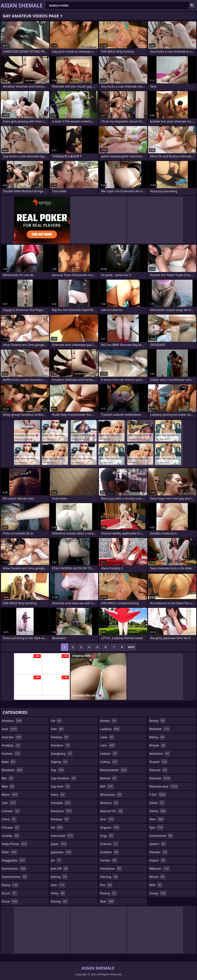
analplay (11, 745)
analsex (11, 754)
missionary (111, 795)
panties (109, 860)
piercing (109, 877)
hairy (58, 795)
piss (106, 885)
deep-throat (15, 844)
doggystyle (14, 860)
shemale (160, 778)
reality (157, 721)
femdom (61, 745)
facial (10, 901)
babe (9, 762)
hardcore (61, 811)
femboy (60, 737)
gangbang (62, 754)
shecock (158, 770)
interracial (62, 836)
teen (157, 819)
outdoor (109, 852)
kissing (59, 901)
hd (57, 827)
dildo (9, 852)
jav (56, 860)
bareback (12, 770)
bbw (8, 786)
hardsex (60, 819)
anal (10, 729)
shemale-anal (164, 786)
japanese (61, 852)
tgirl (156, 827)
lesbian (109, 754)
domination (14, 869)
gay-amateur (64, 778)
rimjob (158, 745)
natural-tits (112, 811)
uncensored (161, 836)
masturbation (114, 770)
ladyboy (110, 729)
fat (57, 721)
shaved (158, 762)
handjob (61, 803)
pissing (108, 893)
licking (109, 762)
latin (108, 745)
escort (9, 893)
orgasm (110, 827)
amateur (12, 721)
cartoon (11, 811)
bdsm (10, 795)
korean (109, 721)
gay (58, 770)
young (158, 893)
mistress (109, 803)
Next (131, 647)
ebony (10, 885)
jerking (59, 877)
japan (59, 844)
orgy (107, 836)
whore (157, 877)
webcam (159, 869)
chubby (11, 836)
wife (156, 885)
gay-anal (61, 786)
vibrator (158, 852)
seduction (160, 754)
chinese (11, 827)
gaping (59, 762)
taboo (157, 803)
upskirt (158, 844)
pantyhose (111, 869)
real (107, 901)
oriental (109, 844)
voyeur (158, 860)
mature (109, 778)
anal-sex (12, 737)
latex (107, 737)
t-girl (158, 795)
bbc (8, 778)
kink (58, 885)
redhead (159, 729)
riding (157, 737)
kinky (58, 893)
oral (107, 819)
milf (107, 786)
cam (9, 803)
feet (57, 729)
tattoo (158, 811)
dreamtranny (15, 877)
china (9, 819)
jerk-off (60, 869)
